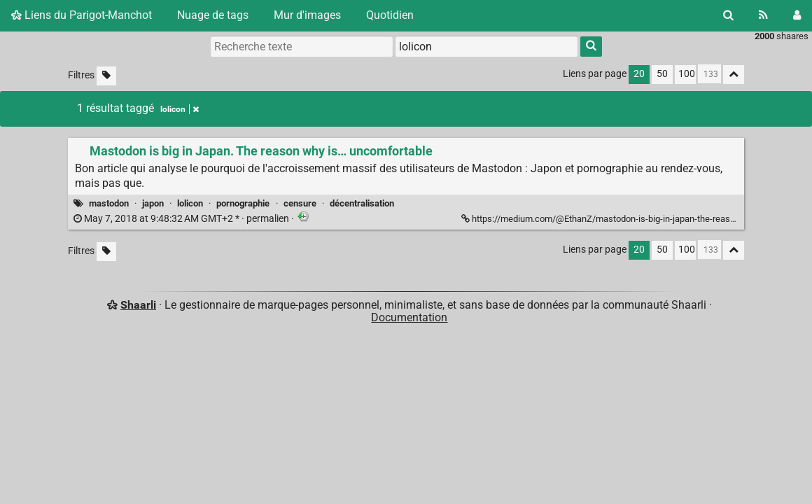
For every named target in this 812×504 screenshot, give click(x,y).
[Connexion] (797, 15)
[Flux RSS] (763, 15)
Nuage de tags (213, 15)
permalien (182, 219)
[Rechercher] (728, 15)
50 (662, 74)
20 (639, 74)
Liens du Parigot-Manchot (82, 15)
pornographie (243, 203)
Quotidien (390, 15)
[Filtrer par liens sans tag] (106, 76)
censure (300, 203)
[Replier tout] (734, 75)
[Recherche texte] (302, 46)
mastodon (109, 203)
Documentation (409, 317)
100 (687, 74)
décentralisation (362, 203)
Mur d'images (307, 15)
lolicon (190, 203)
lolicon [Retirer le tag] (180, 109)
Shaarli (138, 305)
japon (153, 203)
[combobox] (486, 46)
